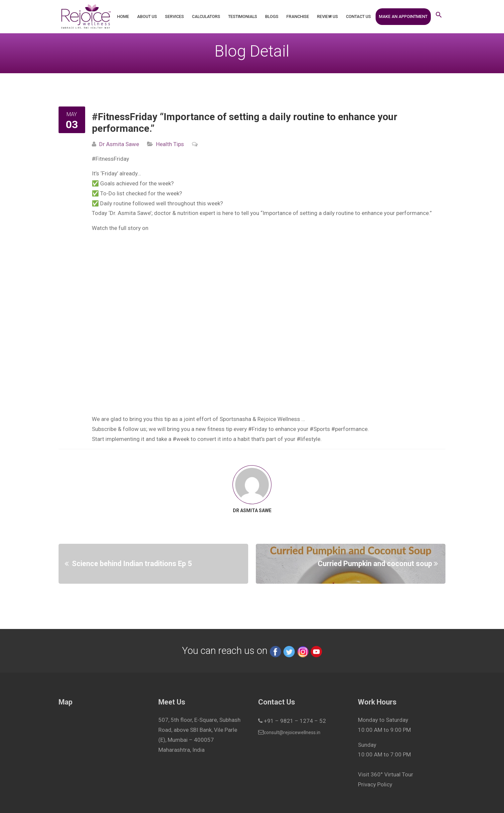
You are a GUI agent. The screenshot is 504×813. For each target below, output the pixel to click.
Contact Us (358, 16)
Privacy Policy (375, 784)
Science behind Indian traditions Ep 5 (132, 564)
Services (174, 16)
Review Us (328, 16)
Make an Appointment (403, 16)
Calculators (206, 16)
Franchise (298, 16)
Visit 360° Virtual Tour (386, 774)
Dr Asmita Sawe (119, 144)
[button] (439, 17)
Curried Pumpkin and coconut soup (375, 564)
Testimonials (243, 16)
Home (123, 16)
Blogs (272, 16)
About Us (147, 16)
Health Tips (170, 144)
